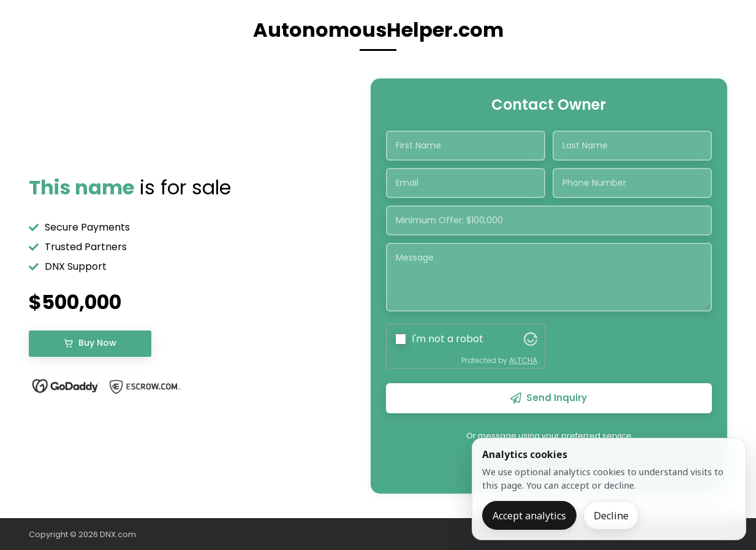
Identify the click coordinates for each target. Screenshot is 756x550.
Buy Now (90, 343)
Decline (611, 516)
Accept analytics (529, 516)
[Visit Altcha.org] (531, 339)
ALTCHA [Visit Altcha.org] (523, 360)
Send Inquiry (549, 398)
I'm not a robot (448, 339)
